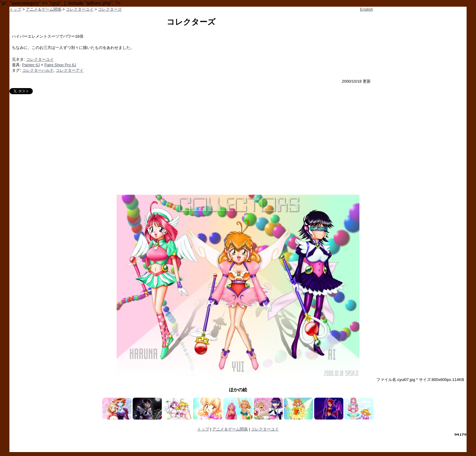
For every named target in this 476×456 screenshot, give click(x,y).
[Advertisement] (238, 140)
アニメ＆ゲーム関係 (44, 9)
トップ (15, 9)
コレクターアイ (70, 70)
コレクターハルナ (38, 70)
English (367, 9)
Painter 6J (31, 65)
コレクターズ (110, 9)
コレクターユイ (80, 9)
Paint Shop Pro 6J (60, 65)
